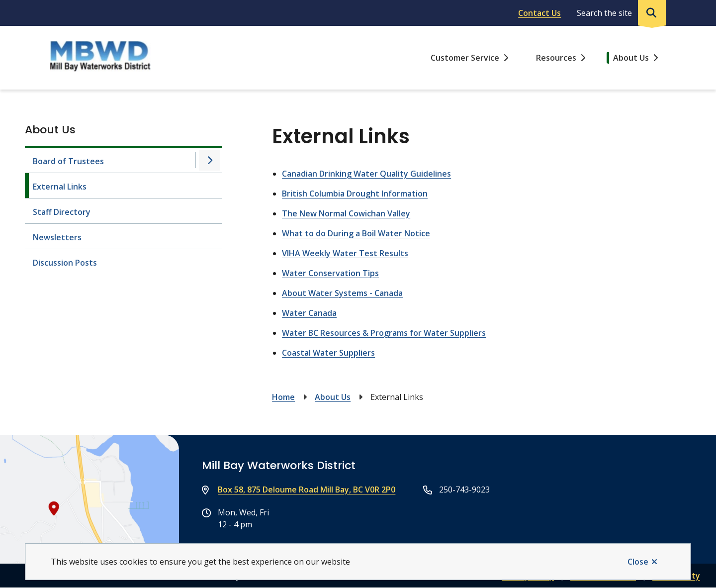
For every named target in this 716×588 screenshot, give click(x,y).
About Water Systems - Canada (342, 293)
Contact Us (539, 13)
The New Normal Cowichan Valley (346, 213)
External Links (60, 187)
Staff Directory (62, 212)
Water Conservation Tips (330, 273)
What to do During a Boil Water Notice (356, 233)
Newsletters (57, 237)
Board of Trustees (68, 161)
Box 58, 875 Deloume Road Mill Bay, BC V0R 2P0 (307, 490)
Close (638, 562)
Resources (556, 58)
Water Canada (309, 313)
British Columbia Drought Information (355, 194)
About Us (631, 58)
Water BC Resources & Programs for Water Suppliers (384, 333)
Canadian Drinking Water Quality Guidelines (366, 174)
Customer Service (465, 58)
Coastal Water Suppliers (328, 353)
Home (283, 397)
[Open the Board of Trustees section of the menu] (209, 160)
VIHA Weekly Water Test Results (345, 253)
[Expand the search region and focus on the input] (619, 13)
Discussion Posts (65, 263)
